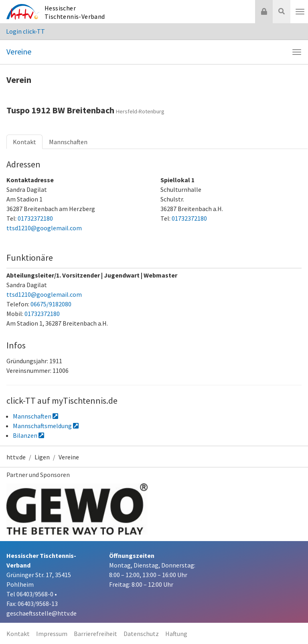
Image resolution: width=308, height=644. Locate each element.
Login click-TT (25, 31)
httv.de (16, 457)
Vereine (19, 51)
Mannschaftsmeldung (46, 426)
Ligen (42, 457)
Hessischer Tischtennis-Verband (75, 12)
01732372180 (35, 218)
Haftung (176, 634)
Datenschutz (141, 634)
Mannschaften (68, 142)
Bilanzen (28, 435)
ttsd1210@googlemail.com (44, 228)
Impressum (52, 634)
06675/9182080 (51, 304)
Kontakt (24, 142)
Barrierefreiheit (95, 634)
